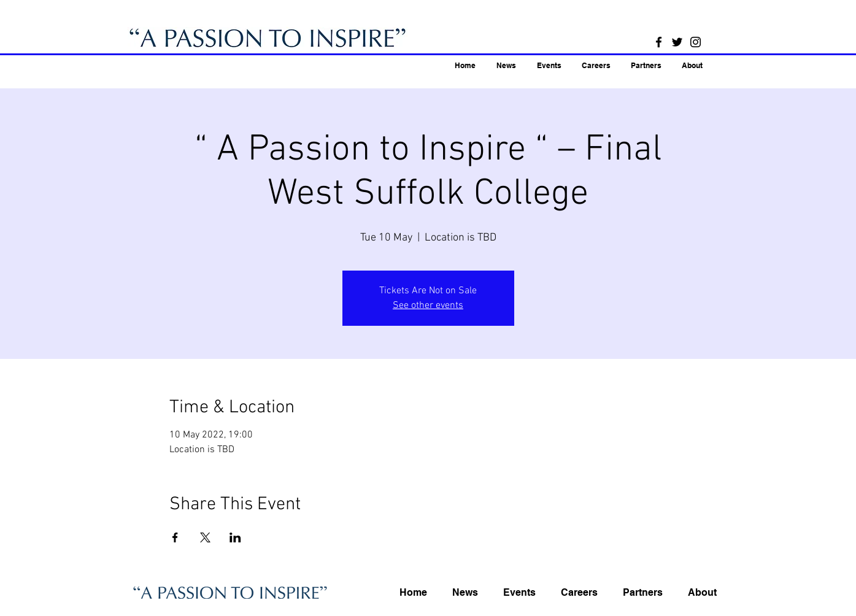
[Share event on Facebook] (175, 537)
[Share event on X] (205, 537)
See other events (428, 306)
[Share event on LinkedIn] (235, 537)
